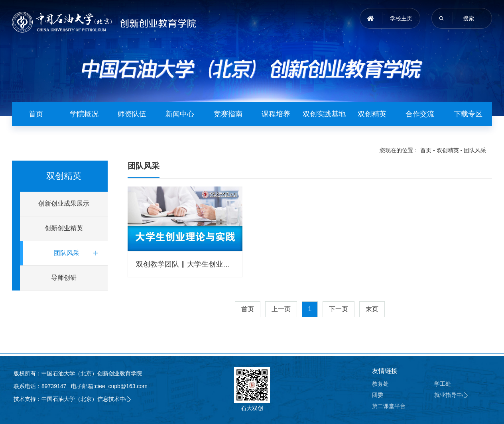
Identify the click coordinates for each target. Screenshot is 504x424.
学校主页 (401, 18)
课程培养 (276, 114)
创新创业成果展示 (64, 203)
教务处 (380, 384)
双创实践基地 (324, 114)
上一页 (281, 309)
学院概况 (84, 114)
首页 (36, 114)
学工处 (443, 384)
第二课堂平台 (389, 406)
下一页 (339, 309)
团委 (378, 395)
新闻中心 (180, 114)
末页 (372, 309)
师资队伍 (132, 114)
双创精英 (372, 114)
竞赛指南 (228, 114)
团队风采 (475, 150)
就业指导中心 (451, 395)
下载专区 (468, 114)
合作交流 (420, 114)
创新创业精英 (64, 228)
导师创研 (64, 278)
